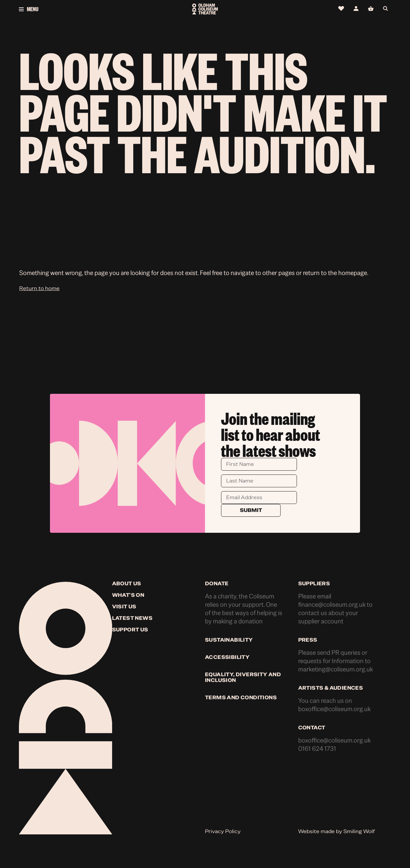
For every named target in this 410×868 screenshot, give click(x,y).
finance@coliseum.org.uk (332, 605)
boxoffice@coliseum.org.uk (334, 709)
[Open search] (387, 9)
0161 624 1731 (317, 749)
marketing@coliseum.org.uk (336, 669)
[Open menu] (81, 9)
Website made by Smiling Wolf (336, 831)
